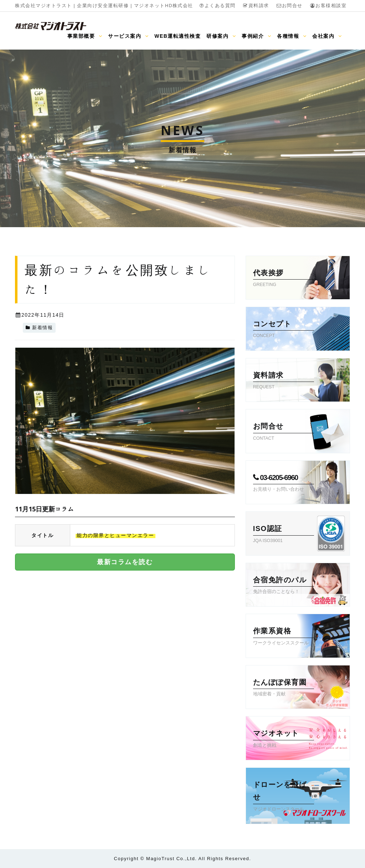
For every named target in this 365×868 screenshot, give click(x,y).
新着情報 (42, 328)
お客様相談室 (328, 6)
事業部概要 (85, 36)
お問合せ (289, 6)
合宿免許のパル (284, 586)
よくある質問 (217, 6)
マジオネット (284, 739)
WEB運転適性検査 (178, 36)
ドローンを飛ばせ (284, 797)
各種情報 (292, 36)
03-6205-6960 (284, 484)
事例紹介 (256, 36)
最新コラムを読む (125, 562)
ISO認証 (284, 535)
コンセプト (284, 330)
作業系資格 (284, 637)
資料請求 (256, 6)
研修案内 (221, 36)
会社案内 (327, 36)
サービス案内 (128, 36)
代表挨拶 (284, 279)
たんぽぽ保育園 (284, 688)
